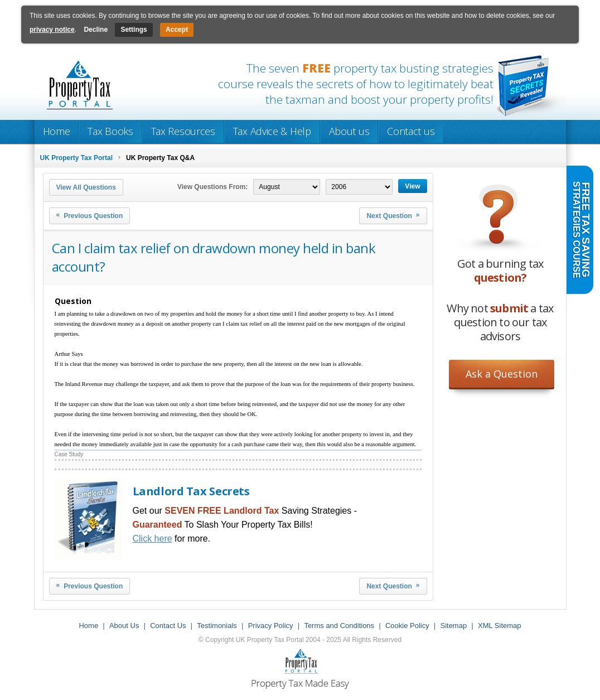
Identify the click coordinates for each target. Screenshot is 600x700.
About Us (124, 626)
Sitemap (453, 626)
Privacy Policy (271, 626)
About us (349, 131)
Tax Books (110, 131)
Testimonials (217, 626)
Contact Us (168, 626)
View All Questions (86, 187)
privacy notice (52, 30)
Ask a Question (502, 374)
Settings (134, 30)
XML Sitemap (500, 626)
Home (57, 131)
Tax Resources (183, 131)
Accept (177, 30)
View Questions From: (212, 187)
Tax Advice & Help (272, 131)
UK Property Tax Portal (76, 158)
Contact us (411, 131)
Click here (153, 539)
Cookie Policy (407, 626)
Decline (96, 30)
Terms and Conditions (339, 626)
